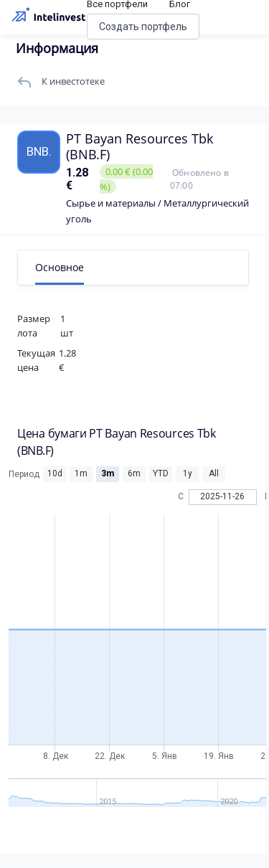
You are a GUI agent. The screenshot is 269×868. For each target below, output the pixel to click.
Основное (60, 267)
